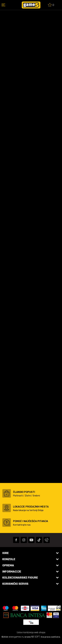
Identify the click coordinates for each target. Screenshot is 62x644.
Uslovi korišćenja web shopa (31, 632)
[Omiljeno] (51, 5)
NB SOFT (35, 637)
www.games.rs (16, 637)
